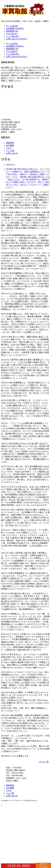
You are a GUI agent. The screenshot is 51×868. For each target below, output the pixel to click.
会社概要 (15, 28)
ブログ (12, 34)
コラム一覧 (44, 762)
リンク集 (12, 36)
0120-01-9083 (19, 866)
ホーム (12, 26)
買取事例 (12, 31)
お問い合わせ (17, 39)
